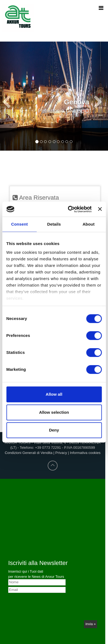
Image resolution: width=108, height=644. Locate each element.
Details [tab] (54, 224)
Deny (54, 430)
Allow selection (54, 412)
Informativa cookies (85, 453)
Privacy (61, 453)
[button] (8, 75)
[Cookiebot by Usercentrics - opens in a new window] (69, 209)
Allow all (54, 394)
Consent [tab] (20, 224)
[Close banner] (100, 209)
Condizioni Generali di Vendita (28, 453)
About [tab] (89, 224)
